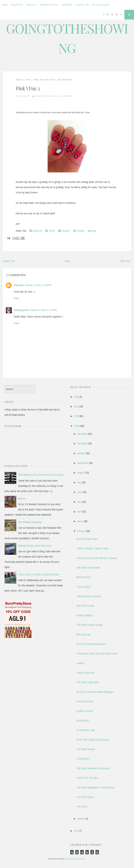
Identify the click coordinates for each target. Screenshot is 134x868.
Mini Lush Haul (84, 635)
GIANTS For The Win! (87, 778)
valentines (65, 80)
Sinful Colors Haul (85, 673)
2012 (76, 426)
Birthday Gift (83, 720)
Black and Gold (84, 577)
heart (20, 80)
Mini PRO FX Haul (85, 606)
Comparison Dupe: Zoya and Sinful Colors (97, 653)
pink (36, 80)
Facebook (36, 231)
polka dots (48, 80)
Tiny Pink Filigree (85, 797)
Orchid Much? (83, 759)
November (82, 443)
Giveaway (67, 5)
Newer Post (9, 261)
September (83, 463)
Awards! (80, 663)
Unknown (19, 285)
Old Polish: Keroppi (86, 749)
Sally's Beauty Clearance (89, 596)
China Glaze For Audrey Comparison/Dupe (39, 574)
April (79, 512)
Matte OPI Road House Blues (91, 644)
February (81, 531)
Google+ (64, 231)
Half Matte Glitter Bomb (88, 568)
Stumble (79, 231)
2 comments (66, 96)
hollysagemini (21, 310)
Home (5, 5)
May (79, 502)
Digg (92, 231)
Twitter (50, 231)
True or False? (84, 587)
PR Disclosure (101, 5)
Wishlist (32, 5)
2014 (76, 406)
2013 (76, 416)
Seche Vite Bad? (85, 701)
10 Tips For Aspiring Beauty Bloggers (95, 692)
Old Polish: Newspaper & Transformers (96, 787)
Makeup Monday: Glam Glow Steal (35, 546)
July (79, 482)
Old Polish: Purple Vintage (89, 625)
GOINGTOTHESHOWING (76, 859)
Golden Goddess (85, 615)
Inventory (17, 5)
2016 (76, 397)
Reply (16, 298)
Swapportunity (49, 5)
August (81, 473)
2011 (76, 831)
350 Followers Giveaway (30, 522)
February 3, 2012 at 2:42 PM (43, 310)
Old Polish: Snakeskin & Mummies (93, 768)
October (81, 453)
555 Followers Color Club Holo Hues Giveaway (41, 475)
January (81, 819)
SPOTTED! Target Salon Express (93, 740)
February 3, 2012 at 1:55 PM (38, 285)
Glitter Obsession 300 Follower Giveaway (97, 558)
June (80, 492)
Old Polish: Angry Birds (88, 682)
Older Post (125, 261)
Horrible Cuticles (85, 711)
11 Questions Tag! (86, 730)
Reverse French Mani (87, 539)
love (28, 80)
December (82, 434)
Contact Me (82, 5)
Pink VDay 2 (28, 88)
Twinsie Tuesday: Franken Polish (93, 548)
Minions (22, 498)
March (80, 521)
